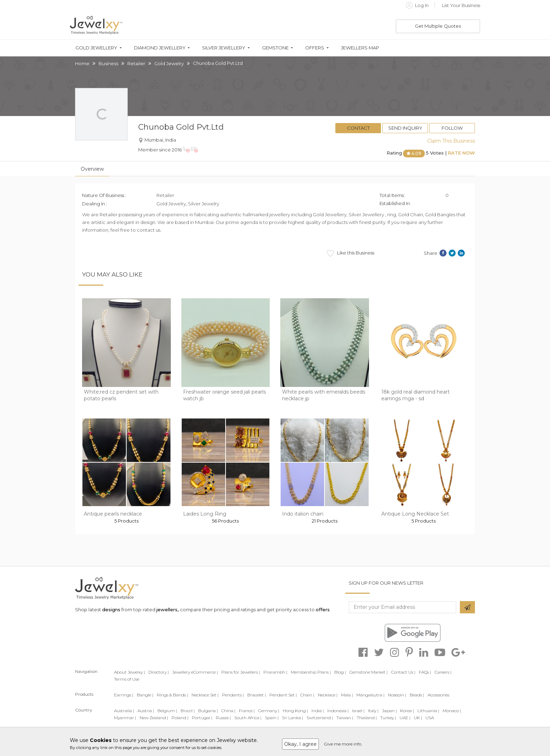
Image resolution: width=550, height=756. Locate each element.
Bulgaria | (208, 711)
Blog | (340, 672)
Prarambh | (275, 672)
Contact (358, 128)
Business (108, 63)
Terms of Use (127, 679)
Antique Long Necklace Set (415, 514)
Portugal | (202, 718)
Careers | (443, 672)
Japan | (389, 711)
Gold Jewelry (169, 63)
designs (111, 609)
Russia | (223, 718)
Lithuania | (428, 711)
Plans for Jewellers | (241, 672)
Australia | (124, 711)
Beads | (417, 695)
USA (430, 718)
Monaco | (452, 711)
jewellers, (167, 609)
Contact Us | (403, 672)
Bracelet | (257, 695)
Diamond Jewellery (160, 48)
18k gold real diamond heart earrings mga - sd (415, 395)
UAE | (405, 718)
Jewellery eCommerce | (195, 672)
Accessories (438, 695)
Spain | (272, 718)
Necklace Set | (205, 695)
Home (82, 63)
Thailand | (367, 718)
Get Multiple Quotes (438, 26)
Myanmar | (125, 718)
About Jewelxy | (129, 672)
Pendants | (233, 695)
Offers (315, 48)
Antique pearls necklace (113, 514)
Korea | (407, 711)
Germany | (269, 711)
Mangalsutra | (370, 695)
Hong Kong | (295, 711)
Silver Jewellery (224, 48)
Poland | (180, 718)
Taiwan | (345, 718)
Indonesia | (338, 711)
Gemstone (275, 48)
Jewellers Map (360, 48)
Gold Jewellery (96, 48)
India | (318, 711)
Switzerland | (320, 718)
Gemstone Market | (368, 672)
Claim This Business (451, 141)
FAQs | (425, 672)
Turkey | (388, 718)
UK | (418, 718)
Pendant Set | (283, 695)
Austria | (146, 711)
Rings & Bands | (172, 695)
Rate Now (461, 153)
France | (247, 711)
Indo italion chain (303, 514)
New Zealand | (154, 718)
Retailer (136, 63)
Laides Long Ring (205, 514)
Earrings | (124, 695)
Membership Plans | (311, 672)
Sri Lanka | (293, 718)
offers (323, 609)
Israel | (358, 711)
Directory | (159, 672)
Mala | (347, 695)
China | (228, 711)
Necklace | (328, 695)
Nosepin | (397, 695)
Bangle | (145, 695)
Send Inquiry (405, 128)
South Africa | (248, 718)
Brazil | (188, 711)
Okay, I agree (300, 744)
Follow (452, 128)
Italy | (373, 711)
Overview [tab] (92, 169)
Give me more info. (343, 744)
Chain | (307, 695)
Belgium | (167, 711)
